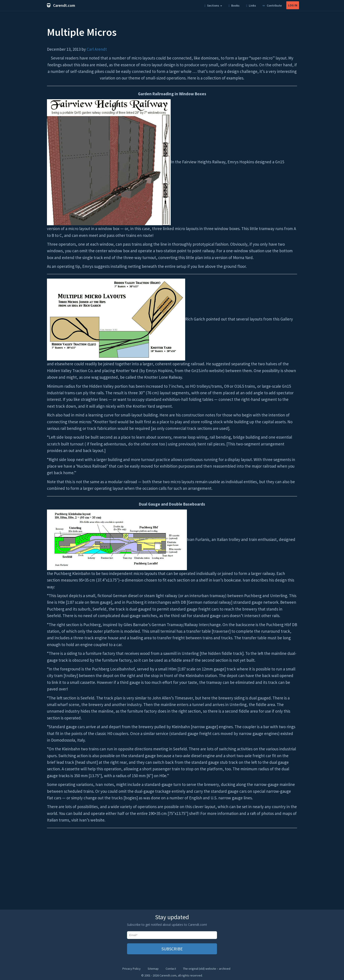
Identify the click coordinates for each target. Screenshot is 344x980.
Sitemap (153, 969)
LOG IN (293, 5)
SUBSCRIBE (172, 949)
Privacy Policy (132, 969)
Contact (171, 969)
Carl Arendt (97, 49)
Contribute (272, 5)
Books (234, 5)
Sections (213, 5)
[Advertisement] (172, 872)
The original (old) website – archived (207, 969)
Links (251, 5)
